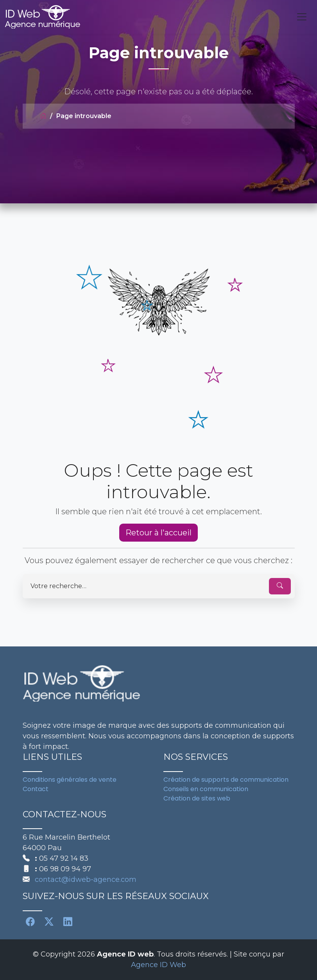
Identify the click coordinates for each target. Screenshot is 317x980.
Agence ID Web (158, 965)
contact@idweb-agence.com (86, 879)
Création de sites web (197, 798)
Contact (36, 789)
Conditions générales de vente (70, 780)
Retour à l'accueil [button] (158, 533)
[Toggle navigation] (302, 17)
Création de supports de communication (226, 780)
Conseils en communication (206, 789)
